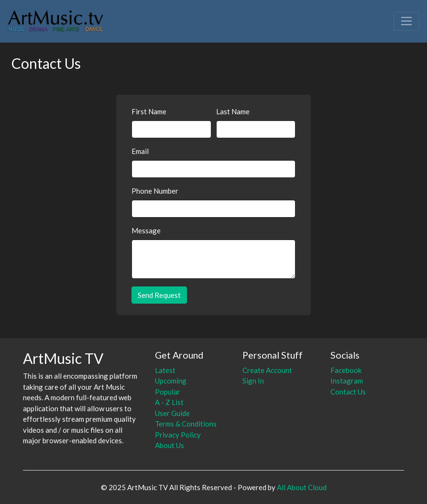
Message (146, 230)
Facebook (346, 370)
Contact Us (348, 392)
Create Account (267, 370)
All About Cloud (302, 487)
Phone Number (155, 191)
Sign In (253, 381)
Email (140, 151)
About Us (170, 445)
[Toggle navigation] (406, 21)
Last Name (233, 111)
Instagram (347, 381)
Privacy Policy (178, 435)
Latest (165, 370)
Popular (168, 392)
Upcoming (171, 381)
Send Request (159, 295)
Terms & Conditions (186, 424)
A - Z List (169, 402)
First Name (149, 111)
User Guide (172, 413)
